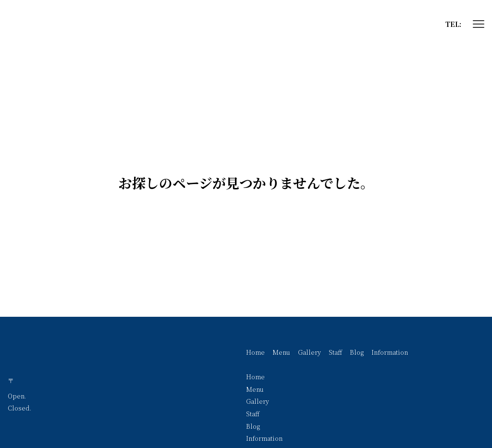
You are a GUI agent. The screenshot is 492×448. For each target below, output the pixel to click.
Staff (335, 352)
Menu (281, 352)
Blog (357, 352)
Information (390, 352)
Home (255, 352)
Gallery (309, 352)
